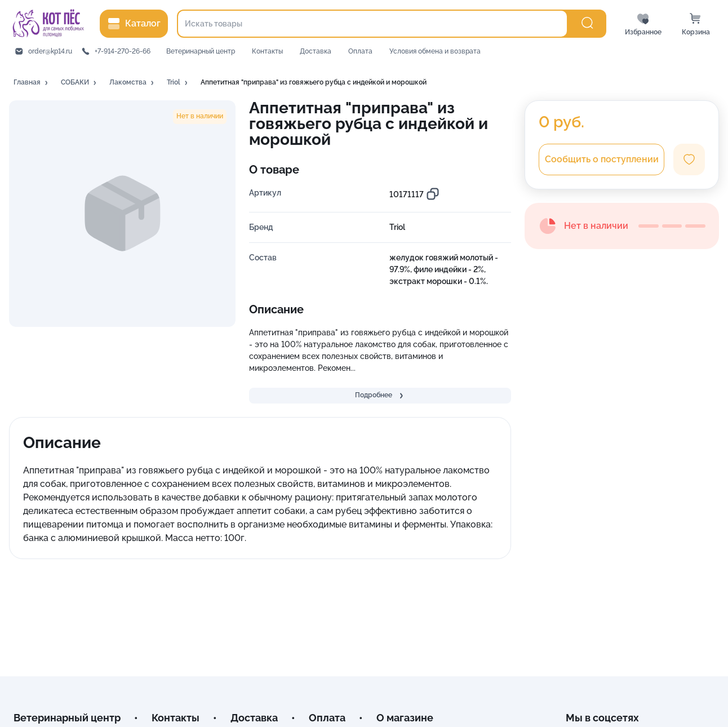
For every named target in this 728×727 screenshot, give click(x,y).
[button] (32, 83)
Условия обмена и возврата (435, 51)
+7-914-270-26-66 (123, 51)
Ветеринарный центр (201, 51)
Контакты (267, 51)
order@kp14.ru (50, 51)
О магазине (405, 718)
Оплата (360, 51)
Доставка (316, 51)
